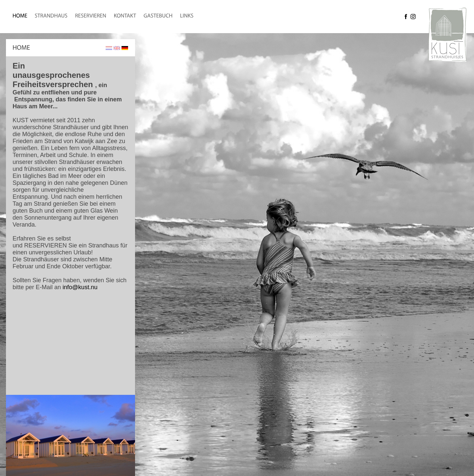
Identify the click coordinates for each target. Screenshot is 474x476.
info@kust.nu (80, 287)
